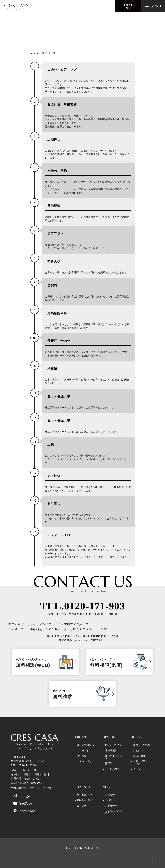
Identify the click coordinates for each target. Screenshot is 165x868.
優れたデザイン (113, 745)
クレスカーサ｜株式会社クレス (35, 742)
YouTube (22, 803)
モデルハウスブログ (113, 812)
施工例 (109, 764)
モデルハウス (112, 769)
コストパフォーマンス (142, 762)
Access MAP (25, 811)
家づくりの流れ (142, 745)
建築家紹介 (111, 751)
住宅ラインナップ (113, 757)
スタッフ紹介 (84, 762)
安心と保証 (139, 756)
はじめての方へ (85, 745)
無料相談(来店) (85, 800)
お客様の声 (111, 806)
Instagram (23, 796)
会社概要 (82, 756)
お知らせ (110, 795)
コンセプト (83, 751)
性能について (140, 751)
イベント (128, 6)
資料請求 (82, 806)
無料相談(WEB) (85, 795)
